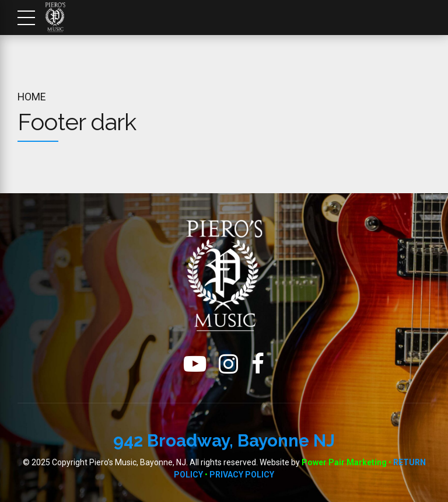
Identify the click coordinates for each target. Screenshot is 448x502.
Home (32, 97)
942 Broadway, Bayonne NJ (224, 440)
